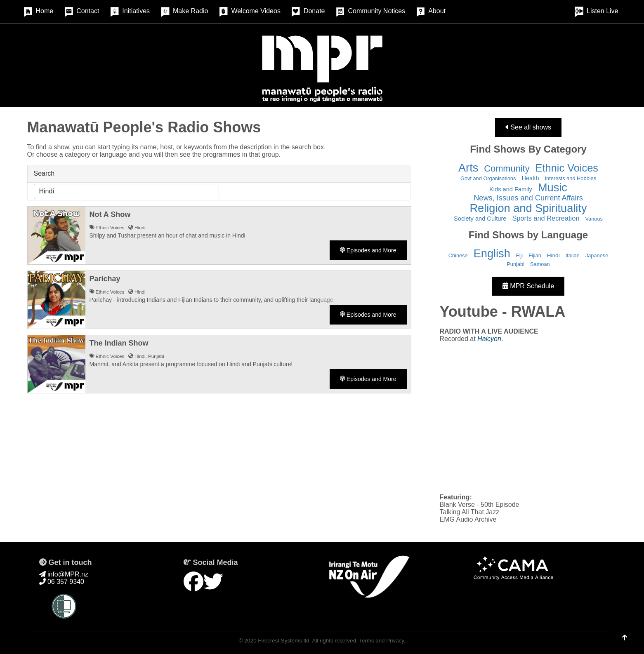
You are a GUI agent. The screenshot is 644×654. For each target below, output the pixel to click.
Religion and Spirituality (528, 208)
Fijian (535, 255)
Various (594, 219)
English (492, 253)
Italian (573, 255)
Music (553, 187)
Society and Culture (480, 219)
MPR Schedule (528, 286)
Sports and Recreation (546, 218)
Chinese (458, 255)
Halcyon (489, 339)
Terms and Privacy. (382, 641)
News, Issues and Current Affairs (528, 198)
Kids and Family (511, 189)
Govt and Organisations (488, 178)
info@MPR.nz (64, 574)
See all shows (528, 127)
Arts (468, 168)
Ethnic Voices (567, 168)
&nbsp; (528, 417)
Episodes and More (368, 250)
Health (530, 178)
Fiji (519, 255)
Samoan (540, 264)
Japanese (597, 255)
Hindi (553, 255)
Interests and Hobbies (571, 178)
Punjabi (515, 264)
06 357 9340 (62, 582)
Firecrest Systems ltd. (284, 641)
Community (507, 168)
